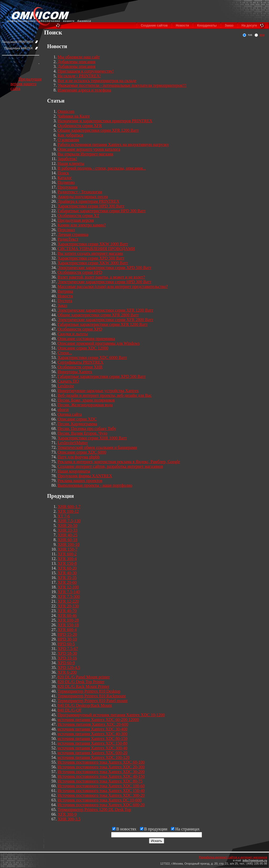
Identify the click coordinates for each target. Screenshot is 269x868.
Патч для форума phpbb (79, 457)
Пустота (65, 301)
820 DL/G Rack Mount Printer (84, 686)
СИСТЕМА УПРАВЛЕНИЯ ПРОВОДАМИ (96, 249)
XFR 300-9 (67, 814)
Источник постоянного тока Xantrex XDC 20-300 (101, 767)
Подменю (66, 182)
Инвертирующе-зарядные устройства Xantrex (98, 391)
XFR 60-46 (67, 615)
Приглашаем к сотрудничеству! (86, 71)
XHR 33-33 (68, 530)
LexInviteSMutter (73, 443)
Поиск (63, 173)
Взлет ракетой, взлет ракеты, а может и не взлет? (101, 277)
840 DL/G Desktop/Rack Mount (85, 705)
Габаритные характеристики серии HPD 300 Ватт (102, 211)
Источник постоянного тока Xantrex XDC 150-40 (101, 791)
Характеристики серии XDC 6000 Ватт (92, 357)
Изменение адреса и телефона (85, 90)
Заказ (229, 26)
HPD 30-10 (67, 639)
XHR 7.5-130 (69, 521)
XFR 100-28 (68, 620)
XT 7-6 (64, 516)
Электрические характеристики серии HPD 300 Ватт (105, 282)
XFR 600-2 (67, 554)
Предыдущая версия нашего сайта (26, 84)
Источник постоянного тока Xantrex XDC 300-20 (101, 795)
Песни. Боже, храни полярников (86, 400)
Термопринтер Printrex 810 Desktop (89, 691)
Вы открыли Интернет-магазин (86, 154)
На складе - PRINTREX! (79, 76)
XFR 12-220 (68, 601)
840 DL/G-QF (70, 710)
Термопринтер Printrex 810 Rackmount (92, 696)
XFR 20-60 (67, 582)
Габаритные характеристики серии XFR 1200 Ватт (103, 324)
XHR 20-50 (68, 526)
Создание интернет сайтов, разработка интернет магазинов (110, 466)
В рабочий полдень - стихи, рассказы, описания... (102, 168)
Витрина (66, 291)
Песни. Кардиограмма (77, 424)
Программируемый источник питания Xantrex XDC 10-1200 (111, 715)
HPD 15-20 (67, 634)
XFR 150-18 (68, 625)
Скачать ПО (68, 381)
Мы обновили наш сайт (79, 57)
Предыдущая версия (76, 220)
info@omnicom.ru (255, 860)
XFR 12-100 (68, 587)
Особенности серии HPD (80, 272)
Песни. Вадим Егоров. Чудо (83, 433)
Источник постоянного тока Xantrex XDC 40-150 (101, 776)
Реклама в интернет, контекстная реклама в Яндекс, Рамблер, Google (119, 462)
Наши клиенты (71, 163)
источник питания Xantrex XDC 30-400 (93, 729)
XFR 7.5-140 (69, 592)
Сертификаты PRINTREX (81, 362)
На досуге (249, 26)
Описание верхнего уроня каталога (89, 149)
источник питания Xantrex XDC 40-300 (93, 734)
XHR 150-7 (68, 549)
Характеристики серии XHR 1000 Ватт (92, 438)
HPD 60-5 (66, 644)
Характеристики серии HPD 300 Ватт (91, 206)
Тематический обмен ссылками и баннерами (97, 447)
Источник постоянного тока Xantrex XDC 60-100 (101, 762)
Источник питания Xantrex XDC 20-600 (93, 724)
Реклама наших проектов (80, 481)
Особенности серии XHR (80, 367)
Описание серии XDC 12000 (83, 348)
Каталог (65, 178)
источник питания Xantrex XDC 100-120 (94, 757)
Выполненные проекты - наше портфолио (95, 485)
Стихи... (65, 353)
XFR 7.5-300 (69, 597)
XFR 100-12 (68, 511)
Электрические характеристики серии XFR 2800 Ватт (106, 320)
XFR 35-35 (67, 578)
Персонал (66, 230)
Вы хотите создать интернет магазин (90, 253)
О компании (69, 140)
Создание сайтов (154, 26)
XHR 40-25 (68, 535)
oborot (63, 410)
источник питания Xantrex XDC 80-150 (93, 738)
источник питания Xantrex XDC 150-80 (93, 743)
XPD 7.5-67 (68, 649)
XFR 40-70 (67, 611)
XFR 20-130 (68, 606)
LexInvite (66, 386)
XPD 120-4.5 (69, 668)
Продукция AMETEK (19, 48)
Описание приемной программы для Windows (99, 343)
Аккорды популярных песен (83, 197)
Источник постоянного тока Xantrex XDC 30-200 (101, 772)
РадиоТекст (68, 239)
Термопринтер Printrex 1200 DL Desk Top (94, 809)
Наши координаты (74, 471)
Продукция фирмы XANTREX (85, 476)
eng (262, 35)
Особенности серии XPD (80, 329)
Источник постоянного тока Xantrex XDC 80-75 (100, 781)
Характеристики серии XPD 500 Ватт (91, 258)
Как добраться (71, 135)
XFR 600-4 (67, 630)
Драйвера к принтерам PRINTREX (89, 201)
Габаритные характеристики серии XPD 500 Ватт (102, 376)
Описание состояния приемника (86, 339)
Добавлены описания (77, 62)
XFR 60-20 (67, 568)
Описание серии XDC (77, 419)
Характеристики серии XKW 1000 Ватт (93, 244)
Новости (182, 26)
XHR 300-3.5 (69, 819)
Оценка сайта (70, 414)
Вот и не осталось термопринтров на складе (97, 81)
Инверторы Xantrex (75, 372)
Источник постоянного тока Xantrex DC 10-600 (100, 800)
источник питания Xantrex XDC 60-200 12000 (99, 720)
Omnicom (66, 111)
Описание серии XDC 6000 (82, 452)
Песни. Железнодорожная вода (85, 405)
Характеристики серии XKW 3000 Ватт (93, 263)
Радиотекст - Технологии (80, 192)
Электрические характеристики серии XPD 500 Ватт (105, 268)
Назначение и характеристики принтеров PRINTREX (105, 121)
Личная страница (73, 234)
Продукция (68, 187)
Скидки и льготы (73, 334)
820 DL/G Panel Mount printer (84, 677)
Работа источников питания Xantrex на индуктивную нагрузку (113, 144)
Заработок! (68, 159)
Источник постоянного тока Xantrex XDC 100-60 (101, 786)
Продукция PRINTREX (17, 42)
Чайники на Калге (74, 116)
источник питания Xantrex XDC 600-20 (93, 753)
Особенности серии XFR (80, 126)
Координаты (207, 26)
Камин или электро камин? (82, 225)
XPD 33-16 (67, 658)
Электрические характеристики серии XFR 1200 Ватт (106, 310)
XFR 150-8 (67, 563)
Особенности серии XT (79, 215)
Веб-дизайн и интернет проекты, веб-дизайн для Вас (105, 395)
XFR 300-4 (67, 559)
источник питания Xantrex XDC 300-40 (93, 748)
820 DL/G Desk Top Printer (81, 682)
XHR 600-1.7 (69, 507)
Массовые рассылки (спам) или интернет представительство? (113, 286)
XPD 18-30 (67, 653)
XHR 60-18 (68, 540)
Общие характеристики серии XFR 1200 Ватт (98, 130)
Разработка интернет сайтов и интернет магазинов (233, 857)
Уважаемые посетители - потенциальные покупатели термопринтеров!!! (122, 85)
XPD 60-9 (66, 663)
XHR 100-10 (69, 544)
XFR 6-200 (67, 672)
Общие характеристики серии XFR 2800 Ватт (98, 315)
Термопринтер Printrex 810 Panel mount (93, 701)
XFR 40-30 (67, 573)
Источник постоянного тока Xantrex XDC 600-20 (101, 805)
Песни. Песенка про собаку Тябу (87, 428)
